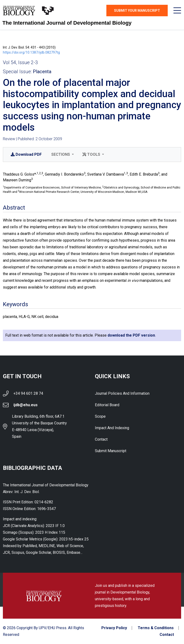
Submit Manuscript (111, 451)
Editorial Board (107, 405)
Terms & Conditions (156, 628)
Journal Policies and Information (122, 393)
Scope (100, 416)
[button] (62, 155)
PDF (26, 154)
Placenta (42, 72)
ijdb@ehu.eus (26, 405)
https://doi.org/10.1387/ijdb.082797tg (31, 52)
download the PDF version (131, 335)
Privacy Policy (114, 628)
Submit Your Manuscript (137, 11)
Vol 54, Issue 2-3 (20, 62)
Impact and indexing (112, 428)
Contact (101, 439)
